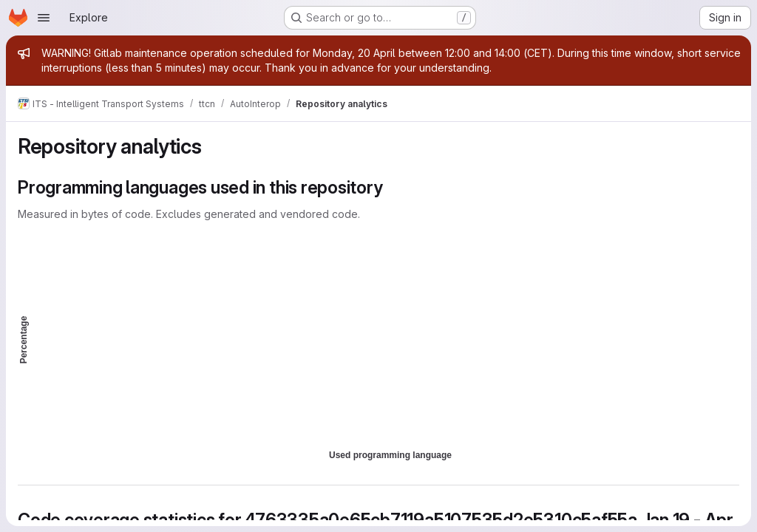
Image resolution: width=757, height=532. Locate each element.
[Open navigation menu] (44, 18)
